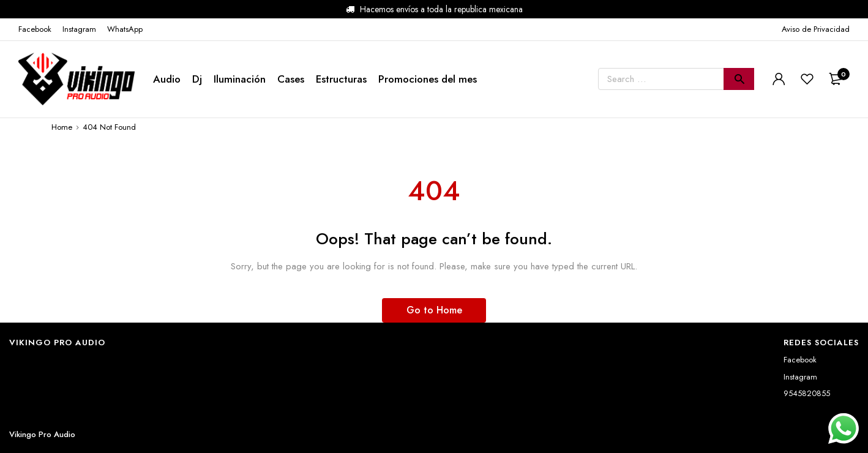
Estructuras (341, 79)
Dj (197, 79)
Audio (167, 79)
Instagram (800, 377)
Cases (291, 79)
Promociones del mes (428, 79)
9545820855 (807, 393)
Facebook (800, 360)
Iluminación (240, 79)
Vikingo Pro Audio (42, 434)
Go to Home (434, 310)
